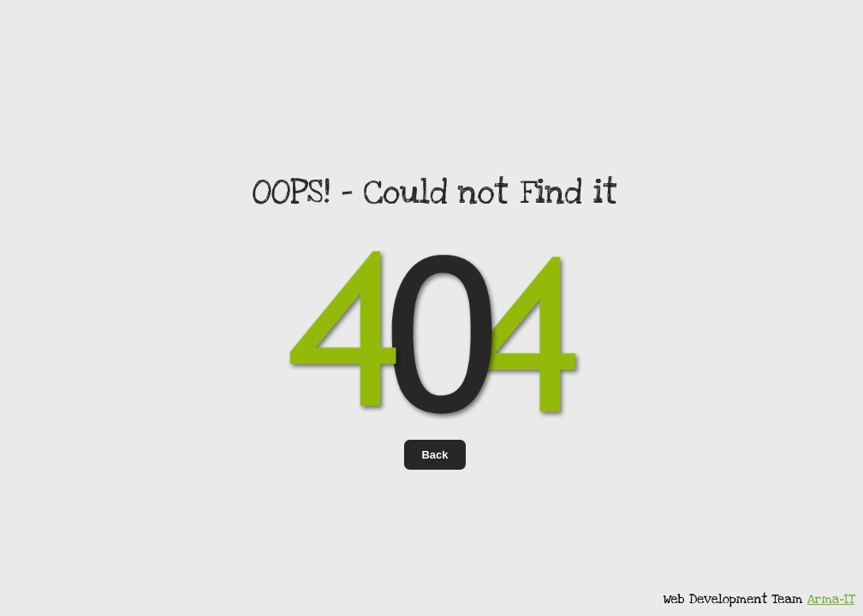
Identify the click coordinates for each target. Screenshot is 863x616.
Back (434, 455)
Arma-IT (831, 599)
